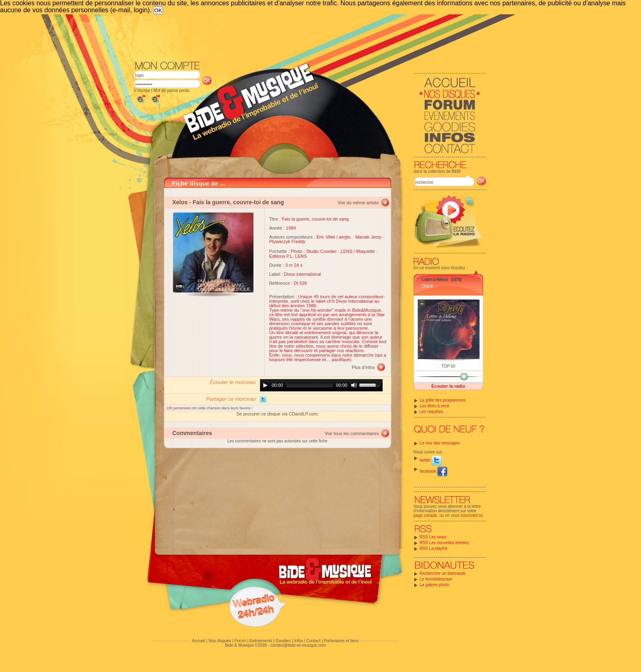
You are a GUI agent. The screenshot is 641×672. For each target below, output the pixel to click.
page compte (426, 515)
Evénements (261, 641)
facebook (434, 471)
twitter (431, 460)
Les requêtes (432, 412)
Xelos (180, 202)
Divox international (303, 274)
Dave (428, 286)
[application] (321, 385)
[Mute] (354, 385)
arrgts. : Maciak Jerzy (360, 237)
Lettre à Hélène (435, 279)
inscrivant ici (472, 515)
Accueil (199, 641)
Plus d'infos (363, 367)
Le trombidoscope (436, 579)
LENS (346, 251)
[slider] (309, 385)
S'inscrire (142, 90)
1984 (291, 228)
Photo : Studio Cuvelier (314, 251)
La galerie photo (435, 585)
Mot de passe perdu (171, 90)
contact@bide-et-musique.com (298, 645)
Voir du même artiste (358, 203)
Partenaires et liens (341, 641)
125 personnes (179, 408)
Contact (313, 641)
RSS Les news (433, 537)
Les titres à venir (435, 406)
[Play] (265, 385)
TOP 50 (448, 366)
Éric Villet (326, 237)
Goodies (283, 641)
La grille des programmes (443, 400)
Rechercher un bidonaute (443, 573)
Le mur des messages (440, 443)
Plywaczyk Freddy (287, 241)
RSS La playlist (434, 548)
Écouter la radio (448, 386)
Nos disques (220, 641)
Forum (240, 641)
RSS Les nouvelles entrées (445, 543)
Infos (299, 641)
